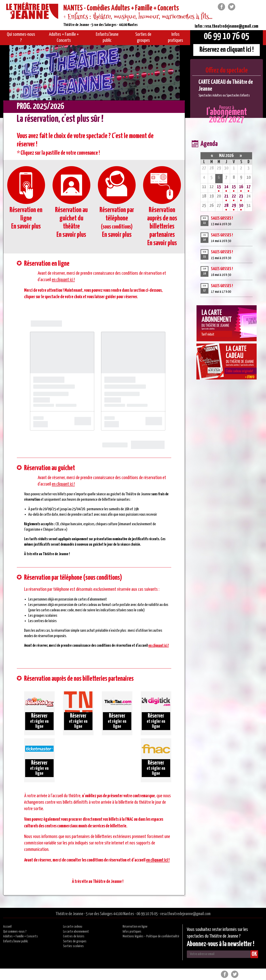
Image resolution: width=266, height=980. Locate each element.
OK (254, 954)
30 (241, 206)
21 (226, 196)
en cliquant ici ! (63, 280)
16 (241, 187)
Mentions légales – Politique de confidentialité (151, 936)
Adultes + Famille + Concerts (20, 936)
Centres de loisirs (74, 936)
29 (234, 206)
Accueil (7, 927)
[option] (227, 88)
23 (241, 196)
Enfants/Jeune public (16, 941)
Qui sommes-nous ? (15, 932)
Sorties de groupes (75, 941)
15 (234, 187)
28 (226, 206)
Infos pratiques (132, 932)
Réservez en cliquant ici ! (227, 50)
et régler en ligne (39, 721)
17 (249, 187)
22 (234, 196)
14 (226, 187)
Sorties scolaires (73, 946)
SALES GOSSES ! (222, 218)
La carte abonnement (76, 932)
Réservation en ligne (135, 927)
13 (219, 187)
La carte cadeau (73, 927)
